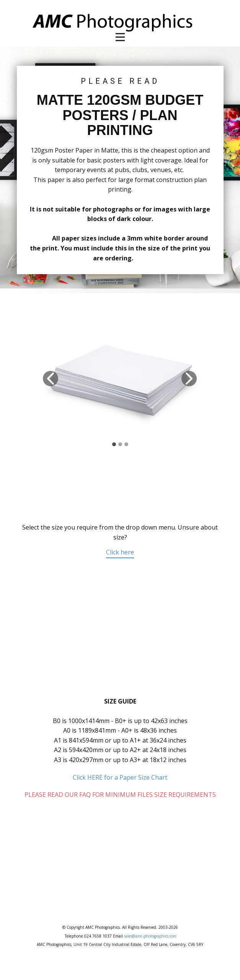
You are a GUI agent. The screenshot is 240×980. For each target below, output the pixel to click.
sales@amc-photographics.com (150, 936)
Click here (120, 552)
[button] (51, 379)
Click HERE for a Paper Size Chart (120, 777)
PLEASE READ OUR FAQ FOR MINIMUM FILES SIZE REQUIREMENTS (120, 795)
